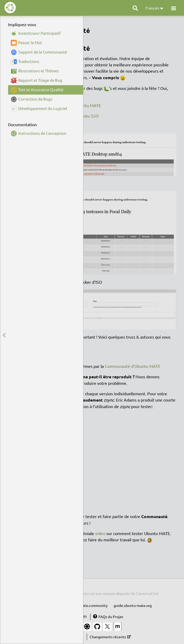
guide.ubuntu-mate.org (133, 605)
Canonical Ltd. (147, 593)
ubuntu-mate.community (87, 605)
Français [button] (155, 8)
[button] (174, 8)
